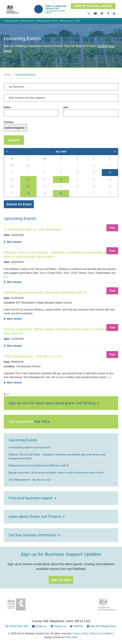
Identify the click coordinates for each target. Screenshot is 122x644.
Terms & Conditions (102, 633)
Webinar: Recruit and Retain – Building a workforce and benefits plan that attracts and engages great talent (61, 254)
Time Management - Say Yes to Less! (33, 356)
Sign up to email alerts (93, 6)
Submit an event (19, 204)
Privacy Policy (81, 633)
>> (115, 152)
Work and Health (43, 21)
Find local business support (31, 498)
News (78, 21)
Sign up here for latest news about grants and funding (52, 403)
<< (7, 152)
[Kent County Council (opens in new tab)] (16, 604)
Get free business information (33, 535)
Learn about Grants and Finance (35, 517)
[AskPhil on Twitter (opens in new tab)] (76, 626)
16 (61, 179)
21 (28, 186)
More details (14, 242)
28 (28, 193)
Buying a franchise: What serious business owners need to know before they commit (59, 331)
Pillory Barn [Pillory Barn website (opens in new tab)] (71, 637)
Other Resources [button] (66, 21)
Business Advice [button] (11, 21)
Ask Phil (41, 422)
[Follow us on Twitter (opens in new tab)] (58, 626)
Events (55, 21)
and (91, 111)
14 (28, 179)
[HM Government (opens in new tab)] (107, 604)
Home (7, 75)
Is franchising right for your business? (33, 229)
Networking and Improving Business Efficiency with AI (45, 292)
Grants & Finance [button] (27, 21)
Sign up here (61, 580)
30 (61, 193)
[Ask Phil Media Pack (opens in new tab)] (101, 626)
